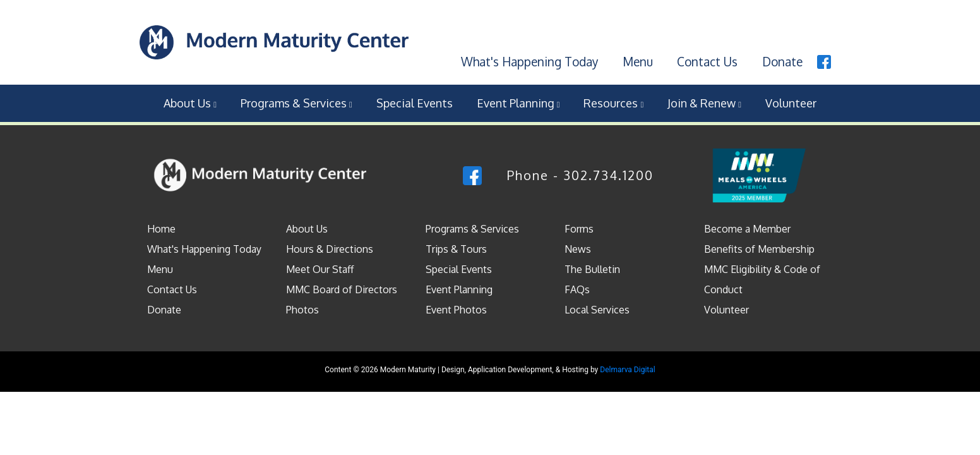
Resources (613, 103)
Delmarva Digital (627, 370)
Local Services (597, 310)
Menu (638, 61)
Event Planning (518, 103)
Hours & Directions (330, 249)
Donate (782, 61)
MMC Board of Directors (342, 289)
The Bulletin (592, 269)
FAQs (577, 289)
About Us (190, 103)
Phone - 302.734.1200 (580, 175)
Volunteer (791, 103)
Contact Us (707, 61)
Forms (579, 229)
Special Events (415, 103)
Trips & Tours (456, 249)
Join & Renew (704, 103)
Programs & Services (296, 103)
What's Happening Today (529, 61)
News (578, 249)
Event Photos (456, 310)
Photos (302, 310)
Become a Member (747, 229)
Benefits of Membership (759, 249)
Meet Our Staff (320, 269)
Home (161, 229)
